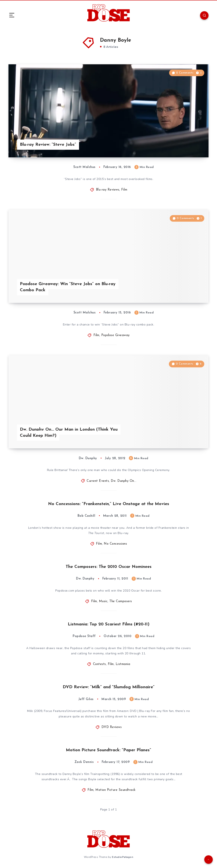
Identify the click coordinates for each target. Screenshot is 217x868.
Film (124, 190)
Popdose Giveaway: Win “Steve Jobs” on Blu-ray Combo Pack (68, 287)
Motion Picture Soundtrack (115, 790)
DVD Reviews (112, 727)
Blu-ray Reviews (108, 190)
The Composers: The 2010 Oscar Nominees (109, 567)
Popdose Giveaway (115, 335)
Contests (99, 664)
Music (103, 601)
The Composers (121, 601)
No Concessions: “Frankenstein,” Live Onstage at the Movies (109, 504)
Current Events (98, 481)
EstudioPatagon (122, 857)
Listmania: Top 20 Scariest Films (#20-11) (109, 624)
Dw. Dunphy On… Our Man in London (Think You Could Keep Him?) (69, 433)
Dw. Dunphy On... (124, 481)
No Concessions (115, 544)
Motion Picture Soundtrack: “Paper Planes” (108, 750)
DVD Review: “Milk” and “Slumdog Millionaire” (109, 687)
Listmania (123, 664)
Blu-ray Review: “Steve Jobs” (48, 145)
